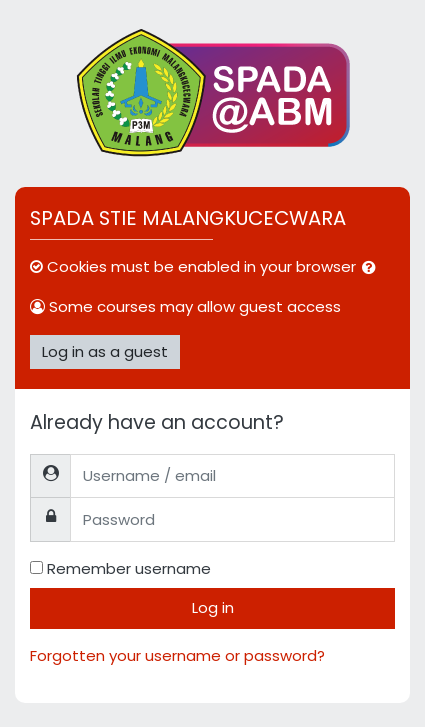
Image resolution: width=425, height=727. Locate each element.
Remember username (129, 568)
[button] (373, 268)
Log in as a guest (105, 351)
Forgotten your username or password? (177, 655)
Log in (213, 607)
